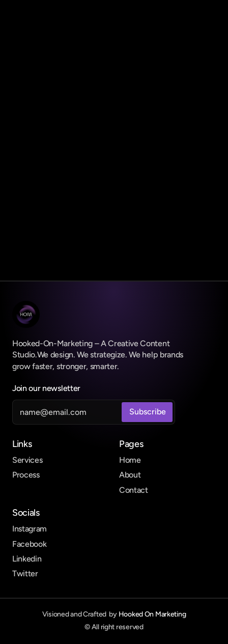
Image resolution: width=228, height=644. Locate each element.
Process (26, 475)
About (130, 475)
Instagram (30, 529)
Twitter (25, 573)
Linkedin (27, 559)
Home (130, 460)
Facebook (29, 544)
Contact (134, 490)
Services (27, 460)
